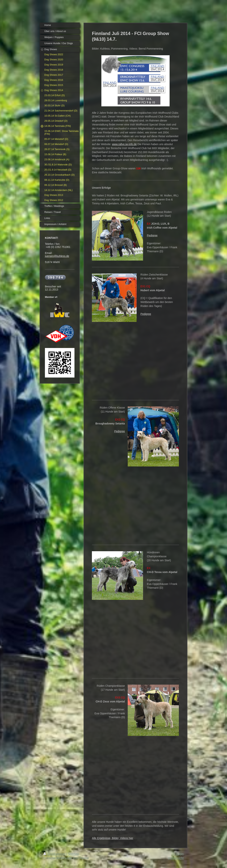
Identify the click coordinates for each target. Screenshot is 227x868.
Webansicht (176, 858)
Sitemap (73, 854)
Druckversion (55, 854)
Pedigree (152, 235)
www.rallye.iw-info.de (124, 144)
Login (180, 854)
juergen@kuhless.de (57, 256)
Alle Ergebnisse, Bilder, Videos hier (113, 838)
